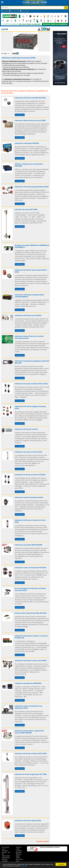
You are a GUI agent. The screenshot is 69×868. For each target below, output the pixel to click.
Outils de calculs (18, 848)
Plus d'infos (24, 866)
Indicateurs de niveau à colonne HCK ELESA (30, 475)
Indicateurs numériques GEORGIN (27, 143)
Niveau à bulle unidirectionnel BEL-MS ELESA (31, 613)
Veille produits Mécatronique (6, 857)
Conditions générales (19, 852)
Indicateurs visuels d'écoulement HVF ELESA (30, 568)
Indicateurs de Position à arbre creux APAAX (31, 661)
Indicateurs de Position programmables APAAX (32, 187)
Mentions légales (19, 855)
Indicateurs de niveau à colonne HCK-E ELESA (31, 753)
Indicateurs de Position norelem (26, 429)
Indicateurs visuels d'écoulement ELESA (29, 497)
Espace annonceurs (19, 858)
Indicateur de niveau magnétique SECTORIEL (31, 774)
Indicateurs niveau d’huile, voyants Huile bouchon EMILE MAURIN (29, 732)
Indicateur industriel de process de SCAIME (30, 120)
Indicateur (31, 91)
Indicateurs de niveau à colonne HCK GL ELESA (31, 384)
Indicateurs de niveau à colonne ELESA (28, 452)
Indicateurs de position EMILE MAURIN (28, 545)
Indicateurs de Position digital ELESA (28, 821)
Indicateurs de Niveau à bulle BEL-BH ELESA (30, 98)
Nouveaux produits (5, 852)
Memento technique (5, 860)
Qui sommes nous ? (6, 848)
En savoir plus (20, 115)
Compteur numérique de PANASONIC (28, 683)
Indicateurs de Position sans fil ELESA (28, 315)
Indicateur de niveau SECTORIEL (26, 209)
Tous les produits (43, 841)
